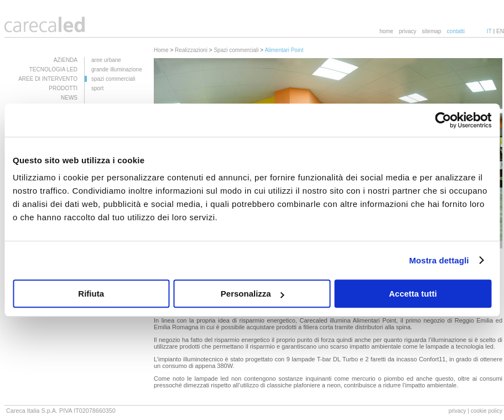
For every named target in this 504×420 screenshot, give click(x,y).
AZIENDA (66, 60)
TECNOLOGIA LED (53, 69)
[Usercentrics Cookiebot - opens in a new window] (443, 120)
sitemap (432, 31)
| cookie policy (485, 411)
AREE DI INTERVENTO (48, 79)
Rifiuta (91, 294)
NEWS (69, 98)
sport (97, 88)
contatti (456, 31)
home (386, 31)
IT (489, 31)
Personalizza (253, 294)
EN (500, 31)
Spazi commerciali (236, 50)
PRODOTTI (63, 88)
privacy (408, 31)
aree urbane (106, 60)
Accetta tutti (413, 294)
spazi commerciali (113, 79)
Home (161, 50)
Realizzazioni (191, 50)
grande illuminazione (117, 69)
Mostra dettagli (439, 260)
